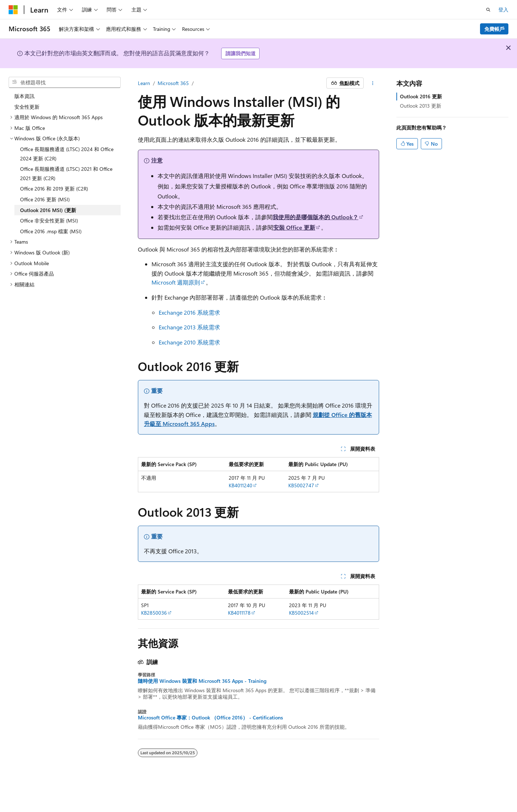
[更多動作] (373, 83)
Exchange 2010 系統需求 (189, 342)
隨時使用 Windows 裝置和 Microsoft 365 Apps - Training (202, 681)
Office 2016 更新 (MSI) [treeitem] (45, 199)
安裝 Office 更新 (294, 227)
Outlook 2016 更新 (421, 96)
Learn (144, 83)
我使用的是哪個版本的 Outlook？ (315, 217)
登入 (503, 10)
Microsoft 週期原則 (176, 282)
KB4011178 (239, 613)
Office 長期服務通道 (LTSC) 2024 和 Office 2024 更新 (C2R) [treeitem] (67, 154)
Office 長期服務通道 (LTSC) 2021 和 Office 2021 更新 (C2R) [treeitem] (66, 173)
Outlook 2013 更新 (421, 106)
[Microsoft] (13, 10)
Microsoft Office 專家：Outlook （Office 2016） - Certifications (210, 718)
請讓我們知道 (241, 53)
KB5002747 (301, 485)
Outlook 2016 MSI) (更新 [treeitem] (48, 210)
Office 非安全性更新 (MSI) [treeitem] (49, 220)
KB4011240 (241, 485)
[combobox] (65, 83)
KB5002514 (301, 613)
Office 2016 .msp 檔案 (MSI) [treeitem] (51, 231)
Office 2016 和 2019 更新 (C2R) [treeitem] (54, 189)
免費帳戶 (494, 29)
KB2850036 (154, 613)
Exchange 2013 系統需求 (189, 327)
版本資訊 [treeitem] (24, 96)
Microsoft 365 (173, 83)
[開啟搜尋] (488, 10)
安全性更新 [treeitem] (27, 107)
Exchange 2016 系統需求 (189, 312)
